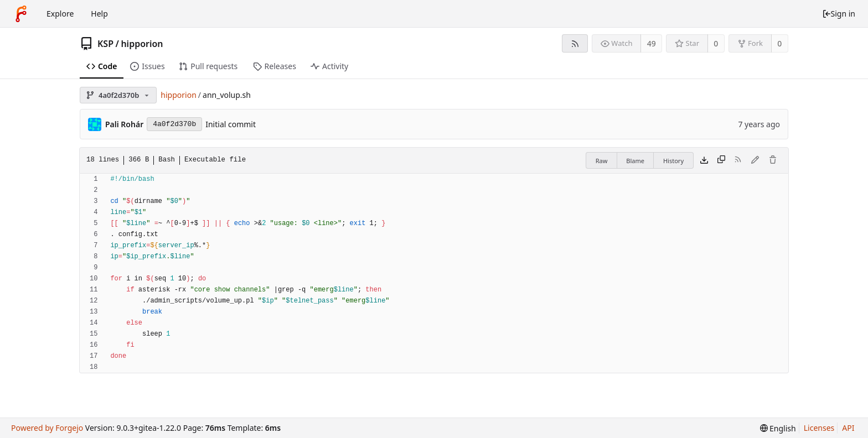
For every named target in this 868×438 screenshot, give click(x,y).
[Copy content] (721, 160)
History (673, 161)
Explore (60, 14)
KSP (105, 44)
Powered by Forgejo (47, 428)
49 (652, 43)
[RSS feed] (575, 43)
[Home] (21, 14)
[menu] (778, 428)
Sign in (839, 14)
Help (99, 14)
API (848, 428)
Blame (635, 161)
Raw (602, 161)
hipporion (142, 44)
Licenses (819, 428)
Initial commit (231, 124)
